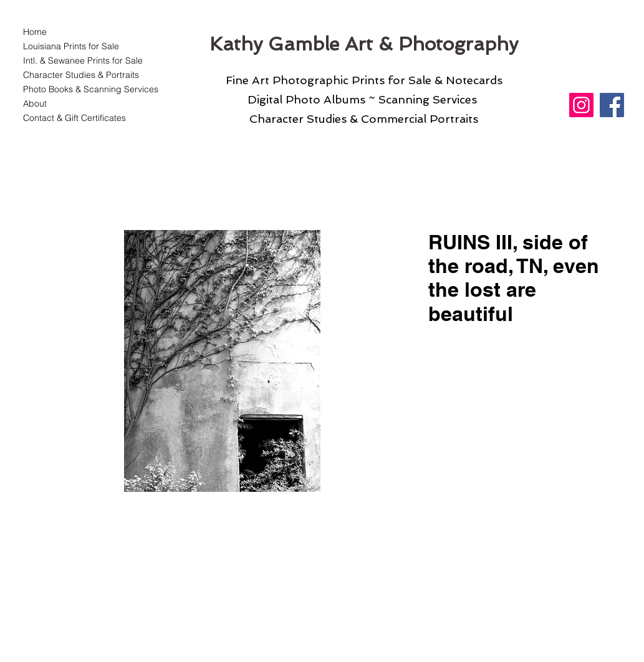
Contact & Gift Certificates (74, 118)
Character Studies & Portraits (81, 75)
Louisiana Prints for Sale (71, 46)
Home (35, 32)
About (35, 103)
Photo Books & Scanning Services (83, 89)
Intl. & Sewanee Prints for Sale (83, 60)
